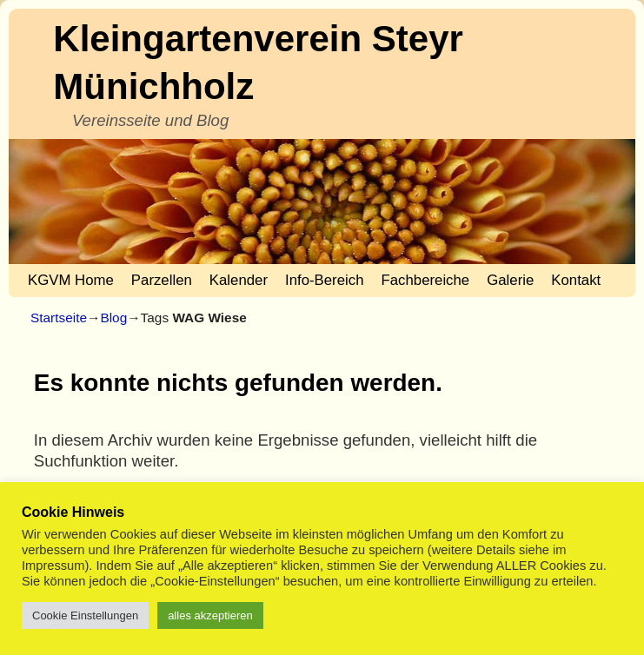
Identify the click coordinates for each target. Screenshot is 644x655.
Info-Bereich (324, 280)
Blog (113, 318)
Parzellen (162, 280)
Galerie (510, 280)
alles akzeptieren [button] (210, 615)
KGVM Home (71, 280)
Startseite (59, 318)
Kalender (239, 280)
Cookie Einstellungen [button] (85, 615)
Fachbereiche (426, 280)
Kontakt (576, 280)
